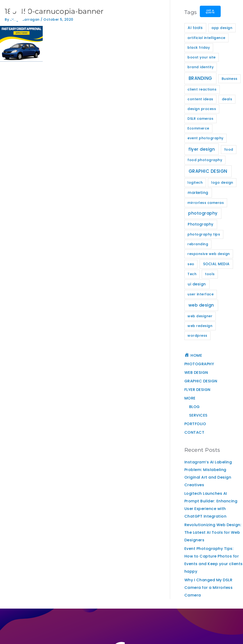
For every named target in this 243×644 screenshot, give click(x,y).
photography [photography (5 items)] (203, 213)
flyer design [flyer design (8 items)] (202, 149)
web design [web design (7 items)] (201, 305)
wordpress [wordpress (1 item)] (197, 336)
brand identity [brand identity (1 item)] (201, 67)
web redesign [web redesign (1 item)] (200, 326)
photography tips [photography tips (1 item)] (204, 234)
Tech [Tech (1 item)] (192, 274)
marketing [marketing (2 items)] (198, 193)
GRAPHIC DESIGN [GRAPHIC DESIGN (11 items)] (208, 171)
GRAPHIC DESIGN (201, 381)
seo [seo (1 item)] (191, 264)
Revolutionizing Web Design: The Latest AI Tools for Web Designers (213, 532)
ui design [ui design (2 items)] (197, 284)
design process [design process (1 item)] (202, 109)
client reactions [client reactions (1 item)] (202, 89)
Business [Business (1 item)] (230, 79)
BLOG (194, 407)
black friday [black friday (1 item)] (199, 48)
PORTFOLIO (195, 424)
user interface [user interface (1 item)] (201, 294)
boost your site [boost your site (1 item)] (202, 57)
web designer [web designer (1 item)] (200, 316)
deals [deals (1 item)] (227, 99)
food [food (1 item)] (229, 149)
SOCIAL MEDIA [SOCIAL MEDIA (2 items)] (216, 264)
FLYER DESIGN (197, 390)
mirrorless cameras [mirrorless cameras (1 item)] (206, 203)
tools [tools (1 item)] (210, 274)
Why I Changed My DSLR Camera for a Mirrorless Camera (209, 588)
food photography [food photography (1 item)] (205, 160)
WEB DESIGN (196, 372)
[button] (105, 12)
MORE (190, 398)
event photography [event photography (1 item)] (206, 138)
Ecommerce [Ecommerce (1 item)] (198, 128)
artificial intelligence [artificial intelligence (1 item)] (206, 38)
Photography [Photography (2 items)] (201, 224)
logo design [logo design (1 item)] (222, 183)
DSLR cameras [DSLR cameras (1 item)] (200, 119)
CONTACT (194, 432)
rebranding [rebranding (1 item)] (198, 244)
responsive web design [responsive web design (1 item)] (209, 254)
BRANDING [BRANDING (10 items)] (200, 78)
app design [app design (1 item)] (222, 28)
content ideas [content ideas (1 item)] (200, 99)
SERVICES (198, 415)
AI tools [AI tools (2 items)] (195, 28)
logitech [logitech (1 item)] (195, 183)
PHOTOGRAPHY (199, 364)
